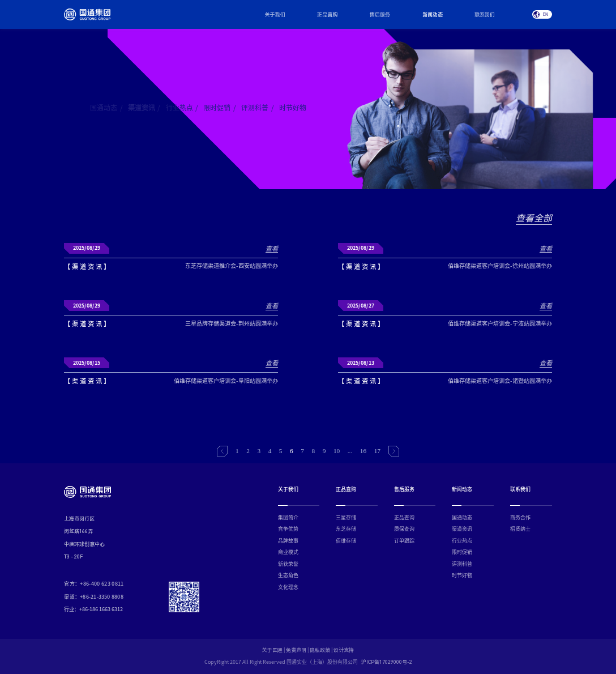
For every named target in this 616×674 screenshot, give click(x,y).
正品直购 (327, 15)
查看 (272, 248)
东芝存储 (346, 529)
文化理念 (288, 587)
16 (363, 451)
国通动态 (106, 108)
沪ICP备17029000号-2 (387, 663)
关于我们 (275, 15)
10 (337, 451)
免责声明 (296, 651)
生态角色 (288, 575)
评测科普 (258, 108)
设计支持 (344, 651)
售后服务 (380, 15)
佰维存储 (346, 541)
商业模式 (288, 552)
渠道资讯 (144, 108)
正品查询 (404, 517)
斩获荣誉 (288, 564)
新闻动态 (433, 15)
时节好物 (293, 108)
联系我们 (485, 15)
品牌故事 (288, 541)
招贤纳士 (520, 529)
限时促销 (220, 108)
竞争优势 (288, 529)
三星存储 (346, 517)
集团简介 (288, 517)
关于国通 (272, 651)
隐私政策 (320, 651)
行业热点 (182, 108)
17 (377, 451)
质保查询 (404, 529)
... (350, 451)
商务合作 (520, 517)
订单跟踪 (404, 541)
